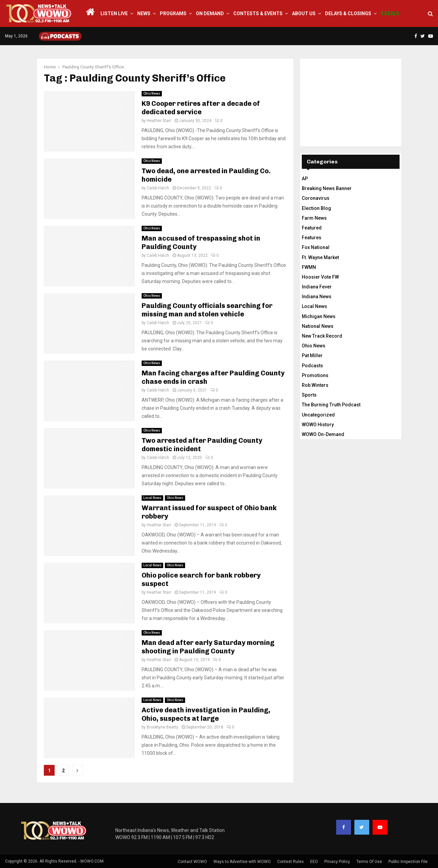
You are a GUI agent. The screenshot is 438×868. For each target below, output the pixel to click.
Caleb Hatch (158, 188)
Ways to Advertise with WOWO (242, 862)
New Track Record (322, 336)
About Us (304, 13)
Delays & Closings (348, 13)
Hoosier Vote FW (320, 277)
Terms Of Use (369, 862)
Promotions (315, 375)
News (144, 13)
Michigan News (319, 316)
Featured (312, 228)
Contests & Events (258, 13)
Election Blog (316, 208)
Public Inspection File (408, 862)
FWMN (309, 267)
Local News (152, 498)
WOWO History (318, 425)
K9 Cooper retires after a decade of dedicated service (201, 108)
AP (305, 179)
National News (318, 326)
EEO (314, 862)
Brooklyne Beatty (163, 727)
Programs (173, 13)
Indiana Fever (317, 287)
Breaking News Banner (327, 188)
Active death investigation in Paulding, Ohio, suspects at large (206, 714)
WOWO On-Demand (323, 434)
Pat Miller (312, 355)
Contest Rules (290, 862)
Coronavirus (316, 198)
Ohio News (152, 94)
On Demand (210, 13)
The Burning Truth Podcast (331, 405)
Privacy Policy (337, 862)
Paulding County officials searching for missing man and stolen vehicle (207, 310)
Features (312, 238)
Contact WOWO (192, 862)
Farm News (314, 218)
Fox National (316, 247)
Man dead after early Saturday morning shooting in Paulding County (208, 647)
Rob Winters (315, 385)
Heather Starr (159, 121)
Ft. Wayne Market (320, 257)
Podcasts (312, 366)
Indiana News (317, 297)
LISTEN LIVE (114, 13)
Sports (309, 395)
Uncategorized (318, 415)
